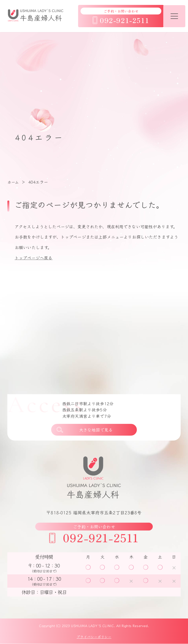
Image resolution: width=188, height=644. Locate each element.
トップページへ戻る (34, 258)
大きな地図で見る (96, 430)
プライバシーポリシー (94, 637)
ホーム (13, 182)
